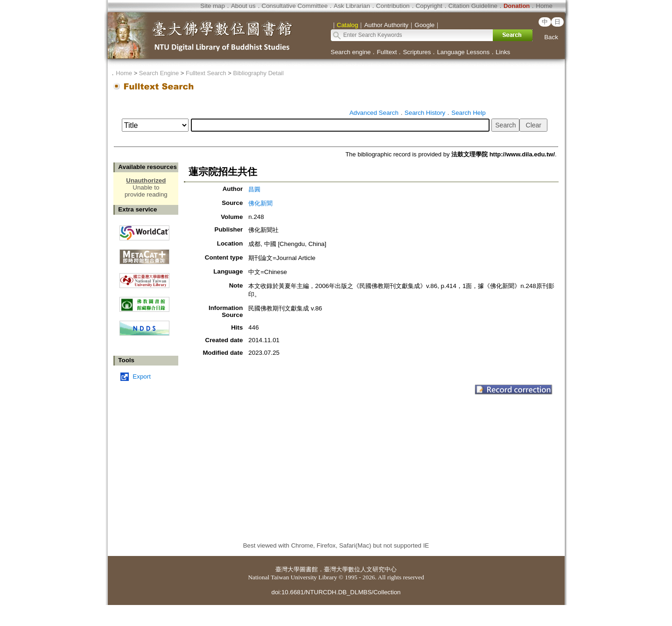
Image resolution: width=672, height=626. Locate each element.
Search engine (351, 52)
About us (243, 6)
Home (544, 6)
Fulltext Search (206, 73)
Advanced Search (374, 113)
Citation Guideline (473, 6)
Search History (425, 113)
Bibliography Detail (259, 73)
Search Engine (159, 73)
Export (142, 376)
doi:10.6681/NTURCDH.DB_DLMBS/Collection (336, 592)
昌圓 (254, 189)
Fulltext (387, 52)
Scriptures (417, 52)
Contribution (393, 6)
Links (503, 52)
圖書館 (309, 569)
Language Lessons (463, 52)
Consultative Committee (295, 6)
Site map (213, 6)
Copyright (429, 6)
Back (551, 37)
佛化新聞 (260, 203)
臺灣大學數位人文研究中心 (360, 569)
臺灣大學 (287, 569)
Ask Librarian (352, 6)
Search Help (468, 113)
